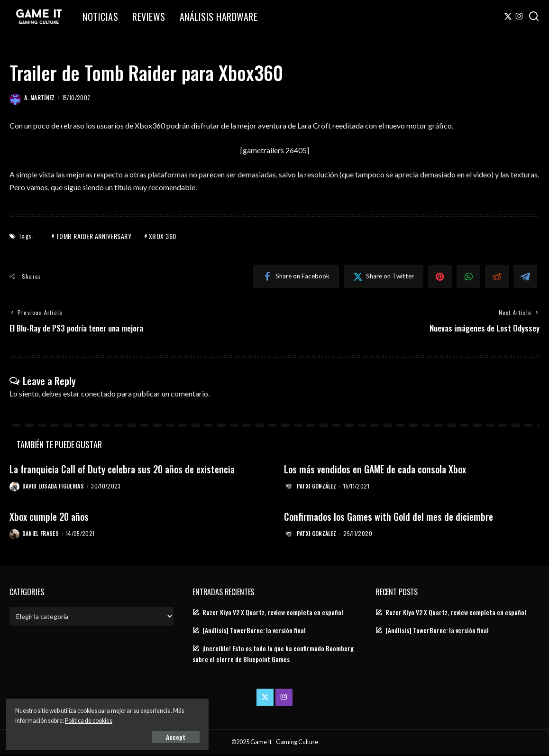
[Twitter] (508, 17)
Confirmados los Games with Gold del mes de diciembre (393, 517)
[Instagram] (519, 17)
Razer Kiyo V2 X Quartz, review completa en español (273, 613)
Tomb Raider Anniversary (94, 236)
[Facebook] (296, 277)
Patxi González (317, 487)
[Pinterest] (440, 277)
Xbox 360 (163, 236)
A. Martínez (40, 97)
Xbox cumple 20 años (51, 517)
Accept (116, 735)
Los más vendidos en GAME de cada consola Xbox (380, 470)
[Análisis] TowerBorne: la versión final (254, 632)
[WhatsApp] (468, 277)
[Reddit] (497, 277)
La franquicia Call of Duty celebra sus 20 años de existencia (128, 470)
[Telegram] (525, 277)
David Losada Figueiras (54, 487)
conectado (98, 394)
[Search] (534, 17)
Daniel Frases (41, 535)
